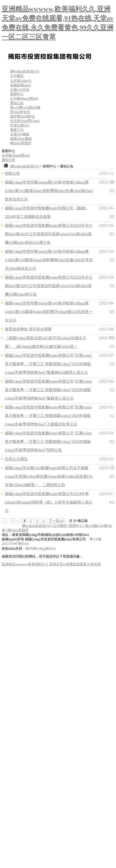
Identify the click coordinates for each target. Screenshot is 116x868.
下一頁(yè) (57, 521)
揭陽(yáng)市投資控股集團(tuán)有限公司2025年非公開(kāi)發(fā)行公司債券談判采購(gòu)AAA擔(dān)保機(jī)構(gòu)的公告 (49, 286)
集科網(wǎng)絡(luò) (41, 548)
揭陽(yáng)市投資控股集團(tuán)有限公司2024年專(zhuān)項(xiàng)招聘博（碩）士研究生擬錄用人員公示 (49, 502)
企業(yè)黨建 (20, 134)
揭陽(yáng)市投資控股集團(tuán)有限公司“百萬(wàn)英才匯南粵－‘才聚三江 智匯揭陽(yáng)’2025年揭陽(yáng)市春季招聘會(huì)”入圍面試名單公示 (48, 416)
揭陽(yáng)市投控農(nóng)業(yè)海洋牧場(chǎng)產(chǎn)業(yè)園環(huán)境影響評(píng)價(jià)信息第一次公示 (49, 312)
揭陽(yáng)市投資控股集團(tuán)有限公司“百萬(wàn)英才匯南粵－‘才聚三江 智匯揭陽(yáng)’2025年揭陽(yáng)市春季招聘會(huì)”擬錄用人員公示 (48, 390)
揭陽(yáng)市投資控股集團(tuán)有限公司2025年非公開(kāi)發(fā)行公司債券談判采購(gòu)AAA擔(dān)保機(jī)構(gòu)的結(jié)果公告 (49, 234)
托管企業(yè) (20, 125)
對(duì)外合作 (20, 112)
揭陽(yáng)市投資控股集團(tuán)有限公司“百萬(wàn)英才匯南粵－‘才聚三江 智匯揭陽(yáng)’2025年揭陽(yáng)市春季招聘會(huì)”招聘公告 (48, 442)
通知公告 (17, 103)
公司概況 (17, 76)
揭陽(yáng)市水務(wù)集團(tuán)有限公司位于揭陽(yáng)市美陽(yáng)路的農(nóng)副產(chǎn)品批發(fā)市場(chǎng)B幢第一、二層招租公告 (49, 476)
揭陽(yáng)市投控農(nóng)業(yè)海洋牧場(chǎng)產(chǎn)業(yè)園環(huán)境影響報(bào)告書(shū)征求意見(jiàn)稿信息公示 (49, 260)
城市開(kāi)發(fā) (23, 116)
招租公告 (12, 173)
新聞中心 (17, 94)
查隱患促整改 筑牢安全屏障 (28, 329)
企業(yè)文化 (20, 90)
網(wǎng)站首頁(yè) (25, 71)
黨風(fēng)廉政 (21, 139)
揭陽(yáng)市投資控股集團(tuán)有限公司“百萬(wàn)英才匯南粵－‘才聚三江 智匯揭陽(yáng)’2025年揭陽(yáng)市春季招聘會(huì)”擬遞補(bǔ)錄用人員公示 (48, 364)
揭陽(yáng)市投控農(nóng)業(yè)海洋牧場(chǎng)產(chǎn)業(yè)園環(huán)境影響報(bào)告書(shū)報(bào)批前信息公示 (49, 191)
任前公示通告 (16, 459)
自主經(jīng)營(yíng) (25, 121)
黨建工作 (17, 130)
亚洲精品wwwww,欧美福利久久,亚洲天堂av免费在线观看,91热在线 (51, 564)
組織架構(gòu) (21, 85)
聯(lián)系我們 (21, 143)
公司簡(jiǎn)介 (21, 81)
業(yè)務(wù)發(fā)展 (25, 107)
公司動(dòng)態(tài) (24, 99)
